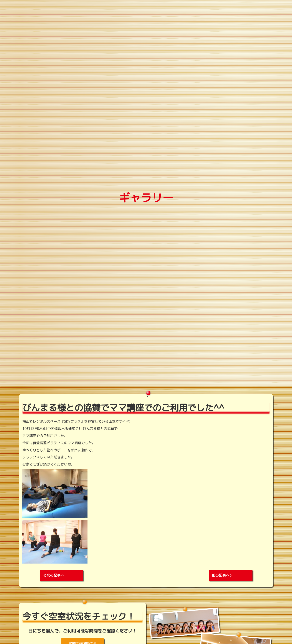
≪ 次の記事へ (53, 575)
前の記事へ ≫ (223, 575)
